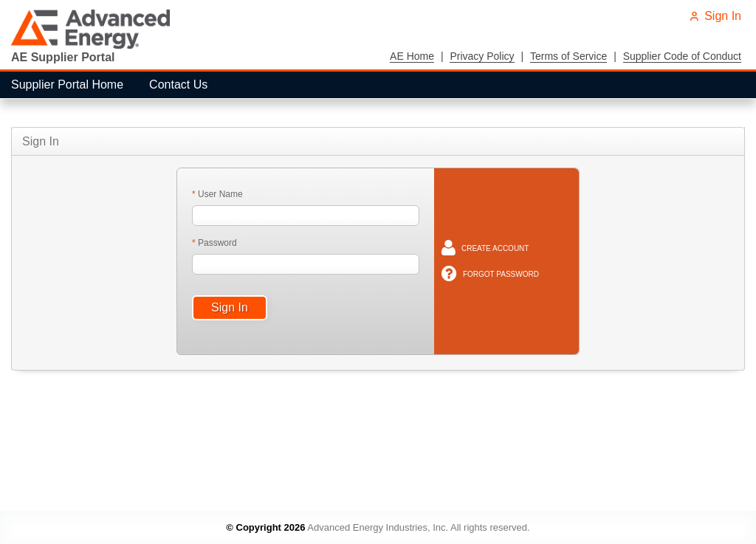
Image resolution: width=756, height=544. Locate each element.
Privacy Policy (482, 56)
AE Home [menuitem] (412, 56)
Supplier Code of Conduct (682, 56)
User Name (219, 194)
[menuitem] (69, 85)
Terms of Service (568, 56)
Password (216, 243)
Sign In (715, 16)
